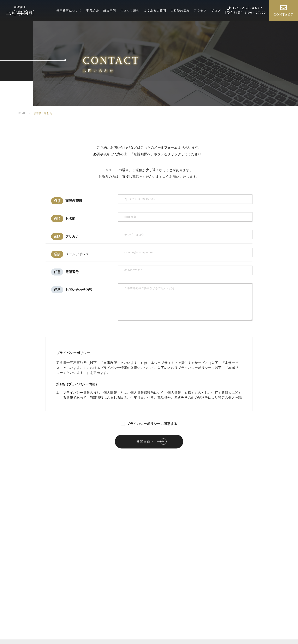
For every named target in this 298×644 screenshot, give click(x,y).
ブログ (216, 11)
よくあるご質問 (155, 11)
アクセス (200, 11)
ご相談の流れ (180, 11)
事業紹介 (93, 11)
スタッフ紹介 (130, 11)
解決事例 (110, 11)
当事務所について (69, 11)
